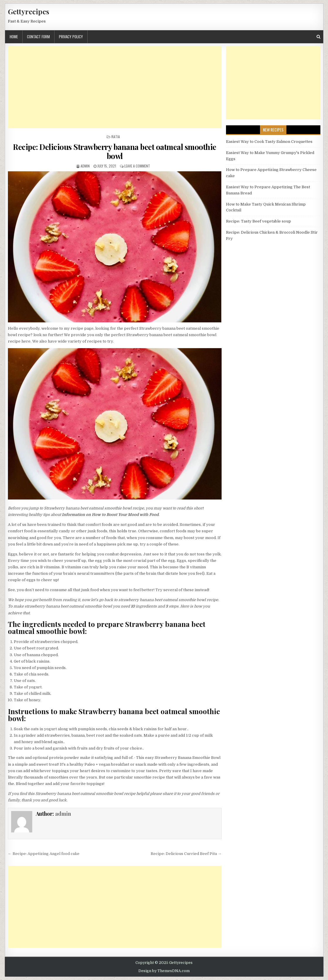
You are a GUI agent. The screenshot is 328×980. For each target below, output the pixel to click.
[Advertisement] (115, 87)
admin (85, 166)
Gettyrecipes (29, 11)
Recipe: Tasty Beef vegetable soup (259, 221)
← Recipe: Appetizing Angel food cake (44, 854)
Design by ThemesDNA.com (164, 971)
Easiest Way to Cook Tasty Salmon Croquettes (269, 142)
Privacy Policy (71, 37)
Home (14, 37)
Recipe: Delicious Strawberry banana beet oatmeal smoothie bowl (115, 151)
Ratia (116, 137)
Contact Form (38, 37)
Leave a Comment (137, 166)
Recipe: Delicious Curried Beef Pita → (186, 854)
